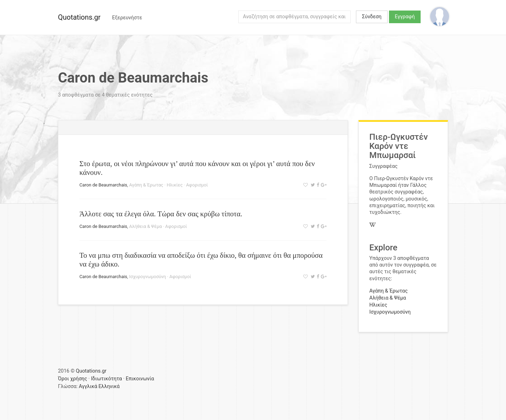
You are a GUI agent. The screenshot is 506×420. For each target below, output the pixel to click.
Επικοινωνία (140, 379)
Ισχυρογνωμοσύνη (148, 277)
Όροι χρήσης (73, 379)
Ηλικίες (174, 185)
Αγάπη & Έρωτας (146, 185)
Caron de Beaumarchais (103, 185)
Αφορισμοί (197, 185)
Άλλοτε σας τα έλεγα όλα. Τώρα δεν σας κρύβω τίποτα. (161, 214)
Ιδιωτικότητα (106, 379)
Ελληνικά (109, 386)
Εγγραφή (405, 17)
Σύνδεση (372, 17)
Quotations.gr (79, 17)
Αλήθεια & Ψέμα (146, 226)
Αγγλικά (88, 386)
